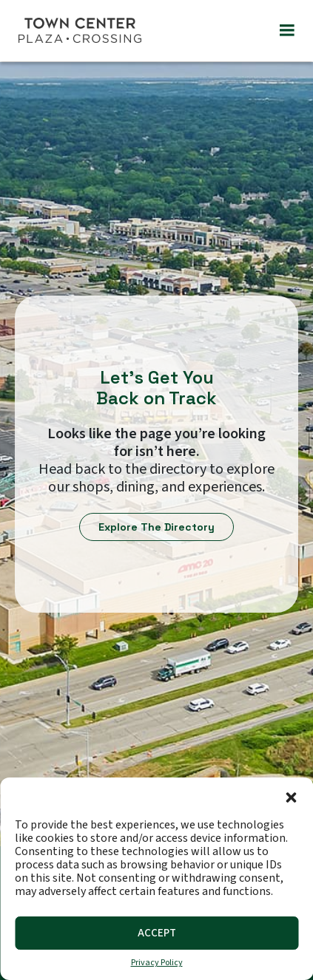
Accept (157, 933)
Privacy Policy (157, 963)
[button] (291, 796)
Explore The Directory (156, 527)
